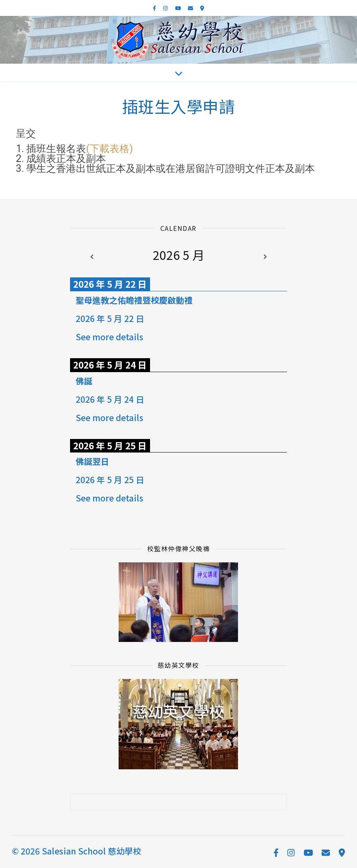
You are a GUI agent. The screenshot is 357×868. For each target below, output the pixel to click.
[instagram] (166, 8)
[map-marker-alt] (202, 8)
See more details (109, 337)
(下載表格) (109, 149)
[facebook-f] (155, 8)
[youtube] (179, 8)
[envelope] (191, 8)
